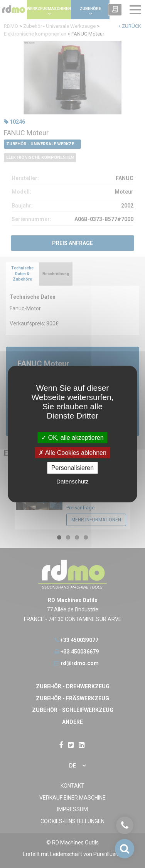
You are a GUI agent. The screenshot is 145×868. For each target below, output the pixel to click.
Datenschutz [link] (72, 481)
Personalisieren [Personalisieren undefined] (72, 468)
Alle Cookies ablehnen (72, 453)
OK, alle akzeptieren (72, 438)
